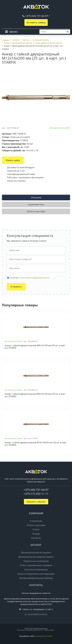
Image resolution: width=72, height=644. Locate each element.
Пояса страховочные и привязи (36, 565)
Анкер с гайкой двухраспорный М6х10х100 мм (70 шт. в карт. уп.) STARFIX (35, 395)
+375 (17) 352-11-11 (36, 494)
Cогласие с (30, 278)
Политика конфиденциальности (30, 630)
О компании (36, 521)
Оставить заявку (36, 23)
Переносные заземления (36, 561)
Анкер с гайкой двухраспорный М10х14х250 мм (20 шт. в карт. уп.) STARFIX (36, 444)
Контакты (36, 538)
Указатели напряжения (36, 570)
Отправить (16, 287)
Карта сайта (49, 630)
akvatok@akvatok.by (37, 614)
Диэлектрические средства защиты (36, 557)
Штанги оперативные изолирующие (36, 574)
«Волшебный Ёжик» (44, 636)
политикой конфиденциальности (35, 278)
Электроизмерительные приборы (36, 578)
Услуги (36, 529)
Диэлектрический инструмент (36, 553)
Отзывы (36, 534)
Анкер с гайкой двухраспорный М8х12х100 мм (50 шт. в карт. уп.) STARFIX (35, 347)
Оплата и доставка (36, 525)
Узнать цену (13, 160)
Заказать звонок (36, 502)
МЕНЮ (13, 32)
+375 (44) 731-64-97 (37, 16)
